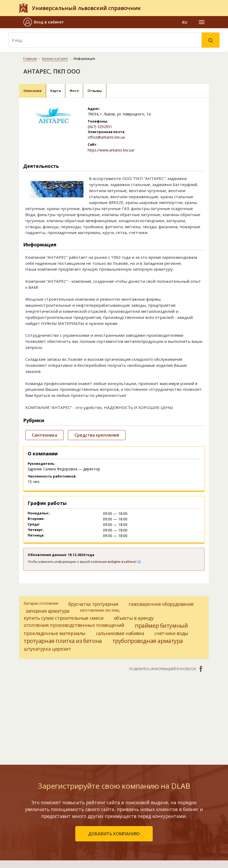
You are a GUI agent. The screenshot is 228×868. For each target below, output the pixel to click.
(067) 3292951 (100, 127)
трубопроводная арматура (148, 641)
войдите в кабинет (124, 562)
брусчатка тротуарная (93, 604)
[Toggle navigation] (202, 22)
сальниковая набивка (120, 633)
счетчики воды (171, 633)
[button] (46, 22)
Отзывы (95, 91)
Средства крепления (97, 435)
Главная (30, 58)
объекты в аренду (134, 618)
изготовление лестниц (100, 610)
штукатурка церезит (47, 649)
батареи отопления (41, 603)
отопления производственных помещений (74, 625)
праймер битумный (161, 626)
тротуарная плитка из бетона (63, 641)
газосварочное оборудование (161, 604)
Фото (74, 91)
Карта (56, 91)
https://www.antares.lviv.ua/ (111, 150)
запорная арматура (48, 611)
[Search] (105, 40)
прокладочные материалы (55, 633)
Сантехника (44, 435)
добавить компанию (114, 834)
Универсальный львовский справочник (86, 8)
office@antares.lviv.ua (106, 137)
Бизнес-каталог (55, 58)
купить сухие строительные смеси (64, 618)
